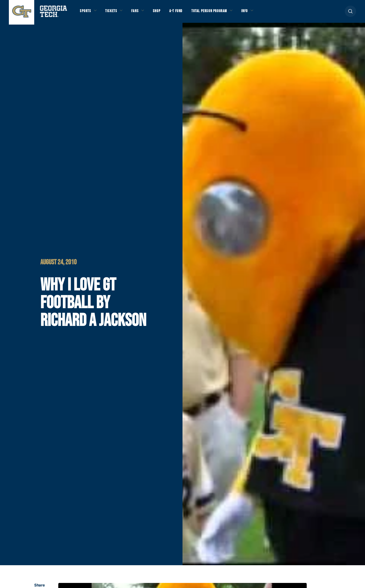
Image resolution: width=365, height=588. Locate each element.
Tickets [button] (114, 13)
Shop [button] (162, 13)
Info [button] (259, 13)
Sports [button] (86, 13)
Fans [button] (139, 13)
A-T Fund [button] (183, 13)
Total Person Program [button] (220, 13)
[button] (350, 13)
